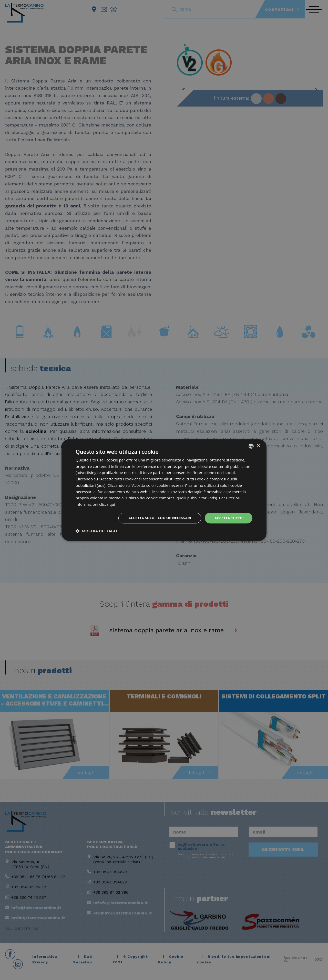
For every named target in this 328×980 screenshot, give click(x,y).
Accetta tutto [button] (228, 518)
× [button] (258, 445)
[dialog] (164, 490)
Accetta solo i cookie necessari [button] (156, 518)
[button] (96, 531)
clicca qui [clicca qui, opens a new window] (107, 504)
